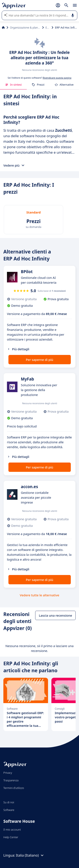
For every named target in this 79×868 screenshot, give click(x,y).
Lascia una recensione (55, 615)
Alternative (64, 85)
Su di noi (9, 802)
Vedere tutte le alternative (39, 595)
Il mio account (12, 830)
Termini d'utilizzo (14, 788)
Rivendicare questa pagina (57, 78)
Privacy (8, 773)
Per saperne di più (39, 360)
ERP (48, 27)
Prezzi (38, 85)
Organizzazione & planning (25, 27)
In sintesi (13, 85)
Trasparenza (11, 780)
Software (9, 810)
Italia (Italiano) (30, 855)
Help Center (11, 837)
